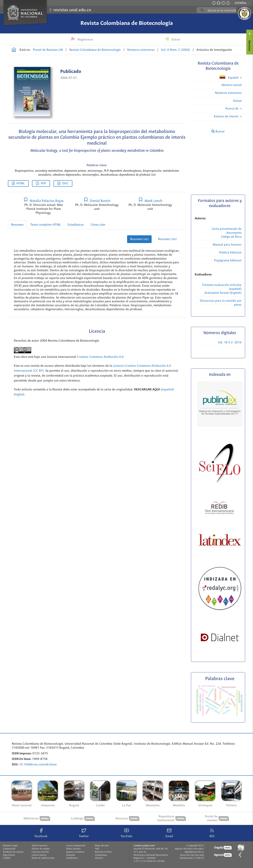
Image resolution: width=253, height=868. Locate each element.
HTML (21, 183)
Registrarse (85, 40)
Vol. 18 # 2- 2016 (230, 343)
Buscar (218, 131)
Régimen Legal (10, 846)
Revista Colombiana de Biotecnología (127, 23)
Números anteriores (141, 50)
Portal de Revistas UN (48, 50)
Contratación (9, 849)
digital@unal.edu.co (194, 852)
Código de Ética (231, 237)
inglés (19, 394)
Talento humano (39, 846)
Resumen (17, 225)
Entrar (176, 40)
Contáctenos (101, 855)
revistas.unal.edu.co (72, 10)
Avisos (237, 101)
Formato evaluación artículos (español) (222, 287)
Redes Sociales (73, 849)
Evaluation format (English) (223, 293)
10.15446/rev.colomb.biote (38, 765)
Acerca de (232, 109)
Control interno (39, 855)
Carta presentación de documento (227, 231)
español (167, 390)
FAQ (97, 849)
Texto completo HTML (46, 225)
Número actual (232, 85)
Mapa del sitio (102, 846)
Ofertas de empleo (41, 849)
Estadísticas (76, 225)
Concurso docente (40, 852)
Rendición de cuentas (13, 852)
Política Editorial (230, 253)
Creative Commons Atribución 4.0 (100, 357)
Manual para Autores (227, 245)
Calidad (7, 858)
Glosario (99, 858)
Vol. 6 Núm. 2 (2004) (176, 50)
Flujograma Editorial (228, 261)
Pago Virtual (9, 855)
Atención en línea (103, 852)
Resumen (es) (139, 239)
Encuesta (71, 855)
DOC (65, 183)
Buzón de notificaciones (43, 858)
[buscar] (223, 10)
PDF (43, 183)
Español (229, 77)
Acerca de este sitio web (192, 855)
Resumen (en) (167, 239)
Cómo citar (98, 225)
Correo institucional (76, 846)
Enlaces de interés (227, 116)
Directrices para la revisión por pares (221, 303)
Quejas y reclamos (75, 852)
